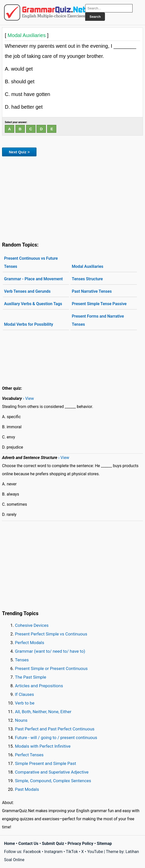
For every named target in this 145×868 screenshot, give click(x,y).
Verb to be (25, 703)
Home (10, 844)
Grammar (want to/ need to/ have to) (50, 651)
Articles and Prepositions (39, 686)
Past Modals (27, 789)
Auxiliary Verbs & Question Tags (33, 304)
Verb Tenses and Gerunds (27, 291)
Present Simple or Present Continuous (51, 668)
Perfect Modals (30, 643)
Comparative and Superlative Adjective (52, 772)
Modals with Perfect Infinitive (43, 746)
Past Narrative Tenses (92, 291)
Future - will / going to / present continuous (56, 738)
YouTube (95, 852)
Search (95, 17)
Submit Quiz (53, 844)
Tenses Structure (87, 279)
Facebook (32, 852)
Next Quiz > (19, 152)
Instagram (53, 852)
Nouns (21, 720)
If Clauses (24, 694)
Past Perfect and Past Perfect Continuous (55, 729)
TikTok (72, 852)
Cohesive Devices (32, 625)
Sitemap (104, 844)
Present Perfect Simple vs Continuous (51, 634)
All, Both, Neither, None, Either (43, 712)
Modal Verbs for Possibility (29, 324)
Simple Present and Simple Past (46, 763)
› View (28, 398)
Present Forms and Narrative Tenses (98, 320)
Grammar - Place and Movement (33, 279)
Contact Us (29, 844)
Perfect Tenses (29, 755)
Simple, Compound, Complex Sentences (53, 781)
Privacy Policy (80, 844)
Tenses (22, 660)
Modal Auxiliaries (87, 266)
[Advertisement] (72, 198)
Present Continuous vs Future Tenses (31, 262)
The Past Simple (31, 677)
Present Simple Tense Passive (99, 304)
